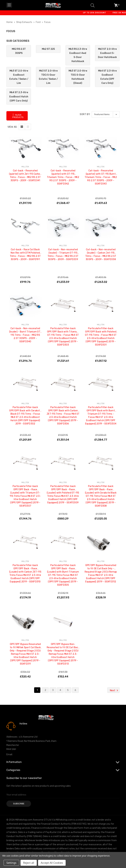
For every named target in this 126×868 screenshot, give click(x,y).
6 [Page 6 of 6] (75, 690)
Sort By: (85, 114)
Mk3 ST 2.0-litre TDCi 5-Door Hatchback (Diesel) (78, 77)
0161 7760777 (29, 729)
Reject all (29, 863)
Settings (11, 863)
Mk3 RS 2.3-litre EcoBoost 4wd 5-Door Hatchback (78, 55)
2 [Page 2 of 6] (45, 690)
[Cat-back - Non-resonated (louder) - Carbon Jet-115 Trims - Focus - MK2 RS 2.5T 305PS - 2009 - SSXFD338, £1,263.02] (101, 227)
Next (114, 690)
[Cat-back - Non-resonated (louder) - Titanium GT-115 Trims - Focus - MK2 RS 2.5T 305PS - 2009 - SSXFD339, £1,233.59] (63, 227)
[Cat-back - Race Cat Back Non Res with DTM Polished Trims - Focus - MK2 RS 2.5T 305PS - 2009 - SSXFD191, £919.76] (25, 227)
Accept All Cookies (52, 863)
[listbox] (106, 114)
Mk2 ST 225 (48, 49)
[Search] (93, 5)
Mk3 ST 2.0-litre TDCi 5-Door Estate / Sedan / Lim (48, 77)
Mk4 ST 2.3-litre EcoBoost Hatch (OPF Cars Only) (19, 96)
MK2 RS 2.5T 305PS (19, 51)
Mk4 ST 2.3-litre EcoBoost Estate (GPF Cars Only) (107, 77)
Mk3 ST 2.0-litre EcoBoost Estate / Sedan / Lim (19, 77)
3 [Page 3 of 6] (53, 690)
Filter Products (18, 116)
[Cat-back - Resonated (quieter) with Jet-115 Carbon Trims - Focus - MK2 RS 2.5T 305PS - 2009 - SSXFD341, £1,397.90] (25, 148)
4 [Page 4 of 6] (60, 690)
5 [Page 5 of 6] (68, 690)
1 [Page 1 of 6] (37, 690)
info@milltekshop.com (25, 754)
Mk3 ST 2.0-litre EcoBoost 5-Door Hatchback (107, 53)
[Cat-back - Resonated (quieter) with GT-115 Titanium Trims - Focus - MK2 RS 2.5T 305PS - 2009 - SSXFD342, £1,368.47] (63, 148)
